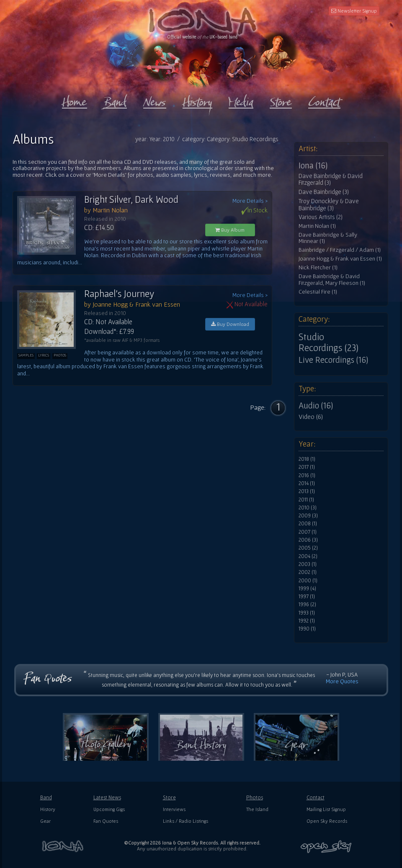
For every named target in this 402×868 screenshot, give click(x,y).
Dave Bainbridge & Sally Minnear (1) (328, 238)
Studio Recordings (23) (329, 342)
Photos (255, 797)
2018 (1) (307, 459)
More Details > (250, 201)
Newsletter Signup (354, 11)
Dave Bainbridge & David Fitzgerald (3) (331, 180)
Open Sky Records (327, 821)
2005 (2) (308, 548)
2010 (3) (308, 508)
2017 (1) (307, 467)
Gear (45, 821)
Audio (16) (316, 406)
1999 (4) (307, 589)
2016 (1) (307, 475)
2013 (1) (307, 491)
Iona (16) (313, 165)
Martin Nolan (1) (317, 226)
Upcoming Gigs (109, 809)
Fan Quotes (106, 821)
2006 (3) (308, 540)
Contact (316, 797)
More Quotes (342, 681)
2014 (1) (307, 483)
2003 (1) (308, 564)
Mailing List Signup (326, 809)
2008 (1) (308, 524)
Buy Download (230, 324)
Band (46, 797)
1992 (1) (307, 621)
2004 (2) (308, 556)
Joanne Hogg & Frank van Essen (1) (340, 259)
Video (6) (311, 416)
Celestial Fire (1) (318, 292)
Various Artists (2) (321, 217)
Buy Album (230, 230)
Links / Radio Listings (186, 821)
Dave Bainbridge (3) (324, 192)
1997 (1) (307, 597)
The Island (257, 809)
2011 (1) (306, 500)
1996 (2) (307, 604)
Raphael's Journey (119, 294)
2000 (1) (308, 581)
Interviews (174, 809)
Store (169, 797)
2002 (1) (308, 572)
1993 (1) (307, 613)
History (48, 809)
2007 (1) (308, 532)
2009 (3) (308, 516)
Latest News (107, 797)
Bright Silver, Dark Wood (131, 199)
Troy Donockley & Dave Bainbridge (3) (329, 205)
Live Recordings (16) (333, 360)
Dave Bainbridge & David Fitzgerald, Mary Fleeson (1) (332, 280)
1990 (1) (307, 629)
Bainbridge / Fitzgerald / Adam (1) (340, 250)
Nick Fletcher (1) (318, 267)
